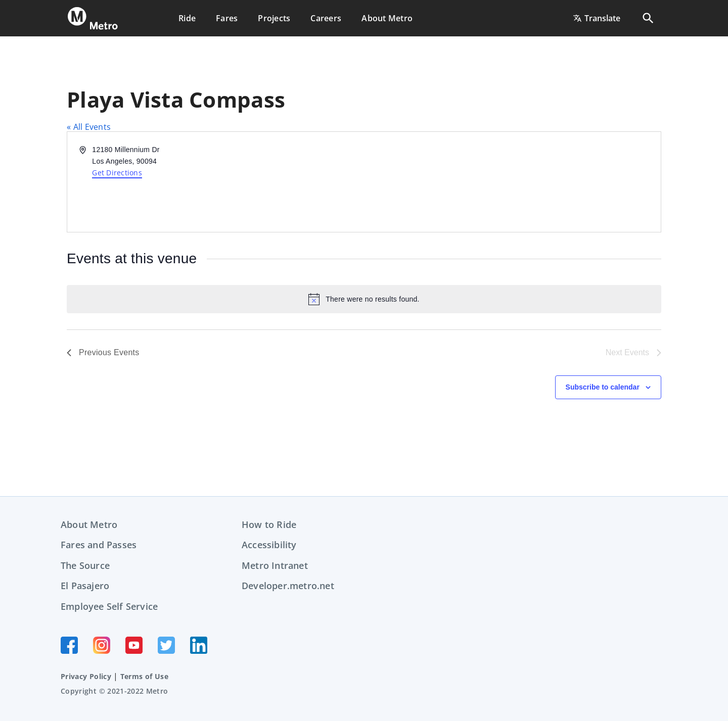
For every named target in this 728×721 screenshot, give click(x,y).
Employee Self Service (109, 606)
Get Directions (117, 173)
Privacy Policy (86, 676)
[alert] (364, 299)
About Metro (89, 524)
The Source (85, 565)
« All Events (89, 127)
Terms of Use (144, 676)
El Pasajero (85, 586)
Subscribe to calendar (603, 387)
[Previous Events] (103, 353)
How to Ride (269, 524)
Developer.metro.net (288, 586)
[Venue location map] (512, 182)
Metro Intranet (275, 565)
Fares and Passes (99, 545)
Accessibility (269, 545)
